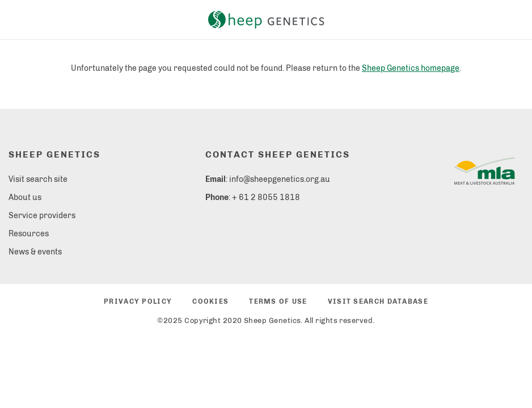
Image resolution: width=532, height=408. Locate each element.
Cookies (210, 301)
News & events (35, 252)
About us (25, 197)
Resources (29, 234)
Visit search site (38, 179)
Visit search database (378, 301)
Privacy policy (138, 301)
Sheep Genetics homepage (411, 68)
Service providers (42, 216)
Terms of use (278, 301)
